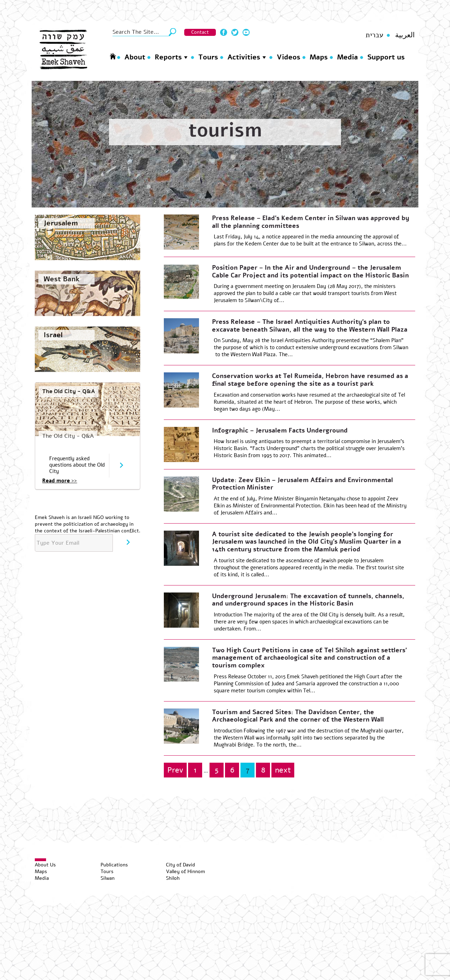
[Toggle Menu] (40, 860)
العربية (405, 35)
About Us (45, 865)
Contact (200, 32)
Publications (114, 865)
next (283, 770)
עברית (374, 35)
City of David (181, 865)
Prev (175, 770)
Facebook (224, 32)
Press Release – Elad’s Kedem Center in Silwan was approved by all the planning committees (311, 222)
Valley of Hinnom (185, 872)
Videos (288, 57)
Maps (319, 57)
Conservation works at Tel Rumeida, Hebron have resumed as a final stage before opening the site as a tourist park (310, 380)
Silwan (108, 878)
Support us (386, 57)
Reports (168, 57)
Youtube (246, 32)
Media (348, 57)
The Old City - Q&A (69, 391)
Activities (244, 57)
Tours (208, 57)
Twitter (235, 32)
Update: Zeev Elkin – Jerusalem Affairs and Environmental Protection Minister (303, 484)
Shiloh (173, 878)
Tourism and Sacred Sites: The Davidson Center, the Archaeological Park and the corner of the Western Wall (298, 716)
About (135, 57)
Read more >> (60, 481)
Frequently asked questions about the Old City (77, 465)
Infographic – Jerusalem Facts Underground (280, 430)
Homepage (113, 56)
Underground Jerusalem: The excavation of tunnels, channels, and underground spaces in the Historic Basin (308, 600)
